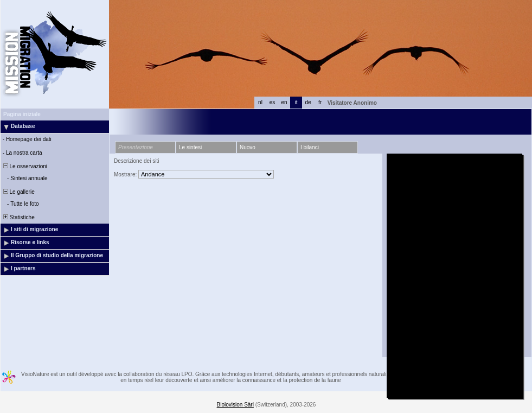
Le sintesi (190, 147)
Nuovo (248, 147)
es (273, 102)
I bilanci (310, 147)
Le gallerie (18, 192)
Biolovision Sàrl (235, 405)
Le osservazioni (24, 166)
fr (320, 102)
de (308, 102)
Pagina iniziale (22, 114)
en (284, 102)
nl (260, 102)
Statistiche (18, 217)
